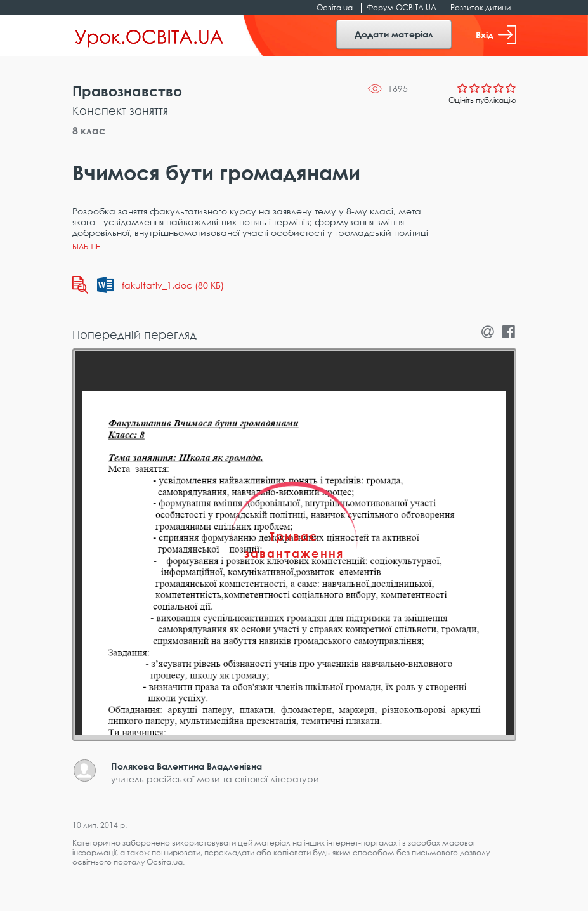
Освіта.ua (335, 7)
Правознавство (127, 91)
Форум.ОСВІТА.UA (402, 7)
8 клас (89, 131)
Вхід (496, 35)
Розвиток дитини (480, 7)
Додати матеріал (394, 34)
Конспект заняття (120, 110)
